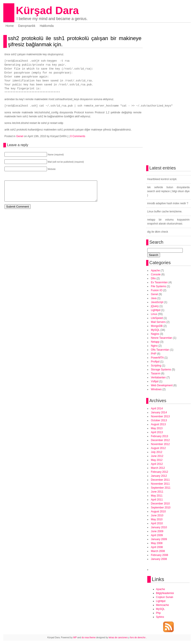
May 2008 (157, 543)
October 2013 (159, 420)
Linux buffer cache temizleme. (165, 212)
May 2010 (157, 519)
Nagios (155, 334)
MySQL (155, 330)
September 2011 (161, 488)
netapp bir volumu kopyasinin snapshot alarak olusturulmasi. (169, 222)
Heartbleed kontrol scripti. (162, 179)
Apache (156, 270)
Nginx (154, 346)
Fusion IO (157, 290)
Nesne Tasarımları (162, 338)
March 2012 (158, 468)
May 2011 (157, 496)
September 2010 (161, 508)
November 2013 (160, 416)
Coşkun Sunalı (165, 597)
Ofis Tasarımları (160, 350)
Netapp (155, 342)
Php (158, 613)
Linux (154, 314)
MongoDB (157, 326)
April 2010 (157, 523)
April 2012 (157, 464)
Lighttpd (156, 310)
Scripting (156, 366)
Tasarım (156, 374)
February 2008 (160, 555)
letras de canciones (118, 638)
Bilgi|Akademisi (165, 593)
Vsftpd (155, 381)
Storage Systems (161, 370)
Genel (20, 136)
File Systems (159, 286)
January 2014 (159, 412)
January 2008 (159, 559)
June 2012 (157, 456)
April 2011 (157, 500)
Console (156, 274)
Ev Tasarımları (159, 282)
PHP (154, 354)
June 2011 (157, 492)
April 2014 (157, 408)
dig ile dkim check (158, 232)
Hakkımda (47, 26)
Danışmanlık (27, 26)
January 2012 (159, 476)
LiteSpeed (157, 318)
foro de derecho (138, 638)
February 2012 (160, 472)
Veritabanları (158, 377)
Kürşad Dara (47, 10)
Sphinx (160, 617)
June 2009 (157, 531)
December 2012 (160, 440)
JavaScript (157, 302)
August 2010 (158, 512)
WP (75, 638)
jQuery (155, 306)
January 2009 (159, 539)
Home (10, 26)
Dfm (153, 278)
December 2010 (160, 504)
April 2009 (157, 535)
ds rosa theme (89, 638)
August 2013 (158, 424)
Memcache (163, 605)
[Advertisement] (56, 222)
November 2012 (160, 444)
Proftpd (155, 362)
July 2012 (157, 452)
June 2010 (157, 515)
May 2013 (157, 428)
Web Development (162, 385)
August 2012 (158, 448)
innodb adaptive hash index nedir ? (168, 203)
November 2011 (160, 484)
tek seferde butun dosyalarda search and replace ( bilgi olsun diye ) (169, 191)
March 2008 (158, 551)
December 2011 (160, 480)
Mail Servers (158, 322)
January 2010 (159, 527)
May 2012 (157, 460)
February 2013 (160, 436)
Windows (156, 389)
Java (154, 298)
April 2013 (157, 432)
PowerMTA (157, 358)
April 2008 (157, 547)
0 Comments (78, 136)
